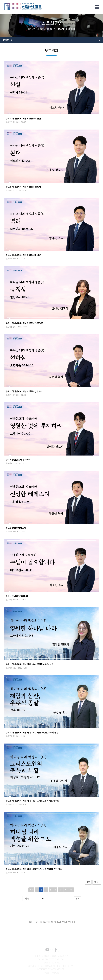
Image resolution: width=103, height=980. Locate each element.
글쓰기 (97, 882)
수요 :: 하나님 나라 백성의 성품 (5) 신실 (23, 119)
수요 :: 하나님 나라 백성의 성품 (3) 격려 (23, 255)
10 (60, 890)
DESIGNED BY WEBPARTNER (51, 969)
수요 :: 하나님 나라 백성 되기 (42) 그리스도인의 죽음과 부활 (33, 801)
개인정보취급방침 (51, 973)
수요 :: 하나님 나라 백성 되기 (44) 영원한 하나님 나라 (30, 664)
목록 (88, 882)
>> (71, 890)
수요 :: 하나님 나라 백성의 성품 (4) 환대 (23, 187)
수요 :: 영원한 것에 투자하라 (18, 460)
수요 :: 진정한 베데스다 (16, 528)
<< (31, 890)
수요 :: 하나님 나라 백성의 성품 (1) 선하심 (24, 391)
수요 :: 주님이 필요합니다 (17, 596)
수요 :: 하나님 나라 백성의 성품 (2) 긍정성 (24, 323)
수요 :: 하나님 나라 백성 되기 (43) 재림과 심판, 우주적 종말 (32, 733)
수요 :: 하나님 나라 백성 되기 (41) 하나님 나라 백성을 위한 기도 (34, 869)
